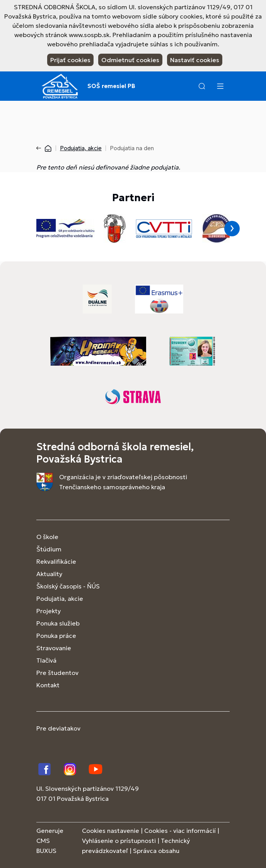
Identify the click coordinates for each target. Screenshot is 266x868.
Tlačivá (46, 660)
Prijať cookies (70, 60)
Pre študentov (57, 673)
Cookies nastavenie (111, 831)
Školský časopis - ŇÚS (68, 586)
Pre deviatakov (58, 728)
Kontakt (48, 685)
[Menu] (220, 86)
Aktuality (49, 574)
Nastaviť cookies (195, 60)
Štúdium (49, 549)
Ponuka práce (56, 636)
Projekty (49, 611)
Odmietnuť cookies (130, 60)
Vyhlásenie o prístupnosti (119, 841)
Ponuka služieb (58, 623)
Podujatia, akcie (81, 148)
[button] (202, 86)
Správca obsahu (156, 851)
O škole (47, 537)
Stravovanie (54, 648)
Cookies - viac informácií (180, 831)
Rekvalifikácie (56, 561)
